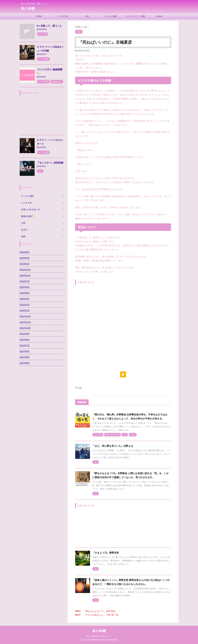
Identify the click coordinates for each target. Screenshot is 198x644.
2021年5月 (25, 357)
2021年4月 (25, 363)
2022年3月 (25, 299)
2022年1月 (25, 310)
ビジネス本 (63, 16)
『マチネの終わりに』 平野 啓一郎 (101, 615)
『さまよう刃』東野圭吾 (106, 553)
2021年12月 (25, 316)
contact (159, 16)
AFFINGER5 (112, 640)
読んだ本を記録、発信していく (99, 636)
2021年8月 (25, 340)
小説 (87, 16)
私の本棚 (28, 8)
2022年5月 (25, 293)
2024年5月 (25, 252)
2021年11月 (25, 322)
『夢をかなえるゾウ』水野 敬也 (99, 611)
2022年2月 (25, 305)
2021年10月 (25, 328)
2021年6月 (25, 351)
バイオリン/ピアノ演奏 (135, 16)
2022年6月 (25, 287)
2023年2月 (25, 264)
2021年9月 (25, 334)
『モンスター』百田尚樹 (50, 163)
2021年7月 (25, 345)
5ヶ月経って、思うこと (50, 26)
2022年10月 (25, 275)
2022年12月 (25, 270)
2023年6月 (25, 258)
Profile (39, 16)
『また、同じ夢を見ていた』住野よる (113, 446)
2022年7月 (25, 281)
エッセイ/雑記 (111, 16)
